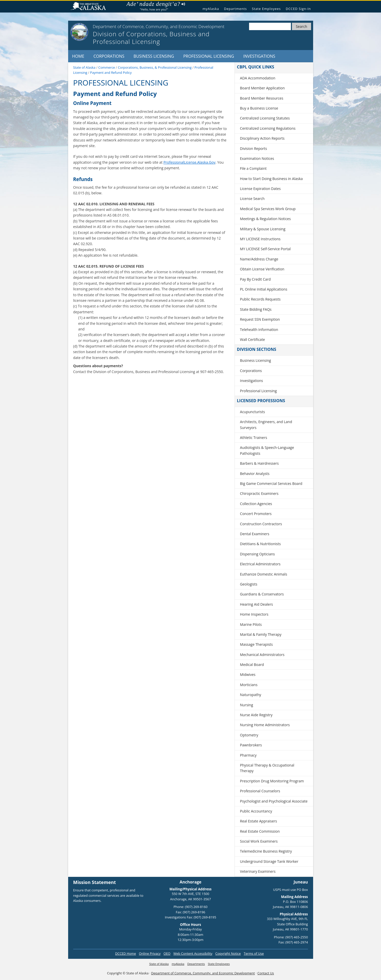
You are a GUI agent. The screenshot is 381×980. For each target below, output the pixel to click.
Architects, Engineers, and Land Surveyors (266, 425)
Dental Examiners (255, 534)
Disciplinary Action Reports (262, 138)
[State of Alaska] (79, 32)
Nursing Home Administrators (265, 725)
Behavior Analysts (255, 474)
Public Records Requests (260, 299)
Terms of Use (254, 953)
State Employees (266, 9)
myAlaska (211, 9)
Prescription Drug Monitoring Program (272, 781)
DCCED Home (125, 953)
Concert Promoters (256, 514)
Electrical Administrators (260, 564)
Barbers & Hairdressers (259, 463)
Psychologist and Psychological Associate (274, 801)
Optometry (249, 735)
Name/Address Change (259, 259)
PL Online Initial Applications (263, 289)
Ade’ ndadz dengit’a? (156, 4)
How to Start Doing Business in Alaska (271, 179)
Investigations (259, 56)
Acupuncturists (252, 412)
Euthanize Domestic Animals (263, 574)
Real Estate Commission (260, 831)
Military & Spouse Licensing (263, 229)
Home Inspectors (254, 614)
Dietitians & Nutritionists (260, 544)
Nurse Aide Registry (256, 715)
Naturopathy (250, 695)
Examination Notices (257, 158)
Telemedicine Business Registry (266, 851)
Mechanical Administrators (262, 655)
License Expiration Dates (260, 189)
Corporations (109, 56)
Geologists (249, 584)
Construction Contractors (261, 524)
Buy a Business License (259, 108)
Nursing (246, 705)
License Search (252, 199)
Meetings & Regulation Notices (265, 219)
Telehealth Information (259, 330)
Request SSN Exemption (260, 319)
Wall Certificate (252, 339)
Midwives (248, 674)
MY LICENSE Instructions (260, 239)
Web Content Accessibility (193, 953)
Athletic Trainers (253, 438)
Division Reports (253, 148)
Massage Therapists (256, 644)
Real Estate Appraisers (258, 821)
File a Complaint (253, 168)
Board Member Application (262, 88)
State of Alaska (90, 7)
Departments (236, 9)
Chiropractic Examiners (259, 493)
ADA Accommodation (257, 78)
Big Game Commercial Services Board (271, 483)
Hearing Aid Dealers (256, 604)
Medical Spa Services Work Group (268, 209)
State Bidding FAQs (256, 309)
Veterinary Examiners (258, 871)
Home (78, 56)
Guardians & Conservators (262, 594)
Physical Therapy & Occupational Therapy (267, 768)
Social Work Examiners (259, 841)
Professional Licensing (209, 56)
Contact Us (266, 973)
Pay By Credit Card (255, 279)
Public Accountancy (256, 811)
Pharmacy (248, 755)
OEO (167, 953)
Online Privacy (150, 953)
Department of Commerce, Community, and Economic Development (203, 973)
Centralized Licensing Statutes (265, 118)
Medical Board (252, 665)
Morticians (249, 685)
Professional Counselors (260, 791)
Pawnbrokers (251, 745)
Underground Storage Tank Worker (269, 861)
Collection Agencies (256, 504)
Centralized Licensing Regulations (268, 128)
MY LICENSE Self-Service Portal (265, 249)
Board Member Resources (262, 98)
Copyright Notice (228, 953)
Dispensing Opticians (257, 554)
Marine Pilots (251, 624)
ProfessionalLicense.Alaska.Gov (189, 162)
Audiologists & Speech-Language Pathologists (267, 450)
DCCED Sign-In (298, 9)
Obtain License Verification (262, 269)
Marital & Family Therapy (261, 634)
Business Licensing (154, 56)
